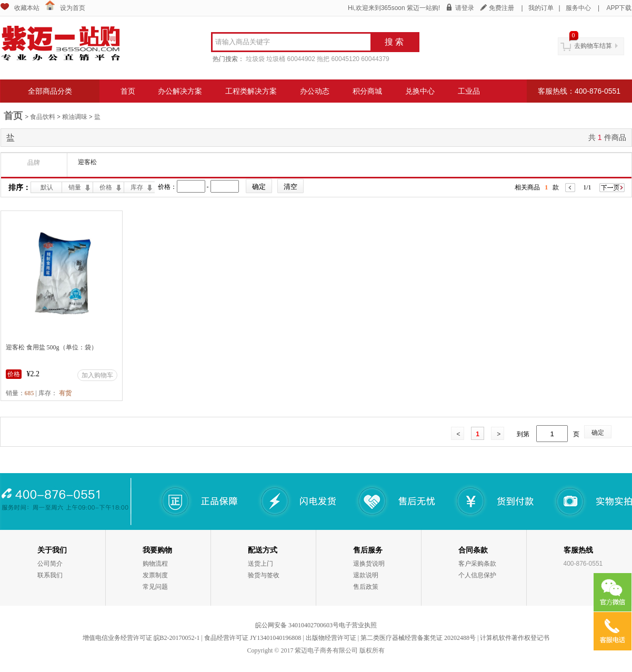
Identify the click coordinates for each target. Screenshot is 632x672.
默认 (47, 187)
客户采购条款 (477, 564)
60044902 (301, 59)
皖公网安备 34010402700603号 (297, 625)
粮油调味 (75, 117)
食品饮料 (43, 117)
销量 (75, 187)
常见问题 (155, 587)
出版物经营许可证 (331, 638)
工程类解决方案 (251, 91)
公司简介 (50, 564)
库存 (137, 187)
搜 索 (394, 42)
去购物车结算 (593, 46)
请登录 (465, 8)
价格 (106, 187)
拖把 (323, 59)
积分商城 (367, 91)
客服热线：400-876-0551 (579, 91)
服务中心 (578, 8)
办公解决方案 (180, 91)
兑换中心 (420, 91)
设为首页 (73, 8)
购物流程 (155, 564)
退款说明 (366, 575)
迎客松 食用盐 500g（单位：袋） (52, 347)
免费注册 (501, 8)
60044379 (375, 59)
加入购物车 (97, 375)
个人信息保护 (477, 575)
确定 (598, 433)
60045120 (345, 59)
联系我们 (50, 575)
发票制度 (155, 575)
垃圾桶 (276, 59)
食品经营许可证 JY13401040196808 (253, 638)
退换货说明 (369, 564)
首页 (128, 91)
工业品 (469, 91)
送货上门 (260, 564)
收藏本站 (27, 8)
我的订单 (541, 8)
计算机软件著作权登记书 (515, 638)
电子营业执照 (358, 625)
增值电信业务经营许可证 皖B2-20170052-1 (141, 638)
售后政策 (366, 587)
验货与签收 (264, 575)
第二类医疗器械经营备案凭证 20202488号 (418, 638)
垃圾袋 (255, 59)
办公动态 (315, 91)
